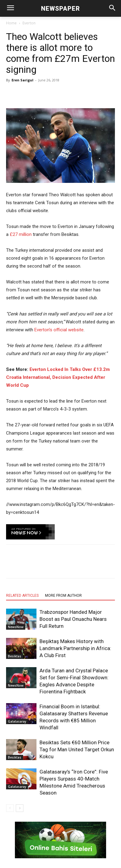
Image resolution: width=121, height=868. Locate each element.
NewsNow (16, 627)
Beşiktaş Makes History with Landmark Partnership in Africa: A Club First (75, 648)
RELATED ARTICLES (22, 596)
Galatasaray (17, 721)
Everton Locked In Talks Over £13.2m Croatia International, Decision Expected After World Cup (58, 377)
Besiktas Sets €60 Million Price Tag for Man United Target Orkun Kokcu (77, 749)
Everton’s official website (59, 330)
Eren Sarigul (22, 80)
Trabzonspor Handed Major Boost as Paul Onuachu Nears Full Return (73, 619)
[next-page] (20, 808)
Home (11, 23)
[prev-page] (10, 808)
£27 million (21, 234)
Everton (29, 23)
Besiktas (15, 656)
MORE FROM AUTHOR (63, 596)
